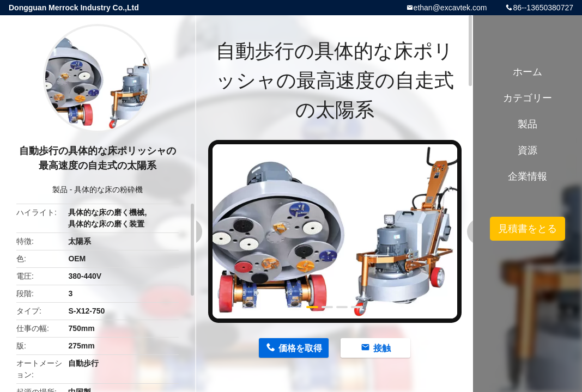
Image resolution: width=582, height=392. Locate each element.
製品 (60, 189)
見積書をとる (528, 229)
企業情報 (528, 176)
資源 (528, 150)
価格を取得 (300, 348)
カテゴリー (528, 98)
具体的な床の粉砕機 (108, 189)
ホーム (528, 72)
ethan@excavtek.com (450, 8)
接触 (382, 348)
